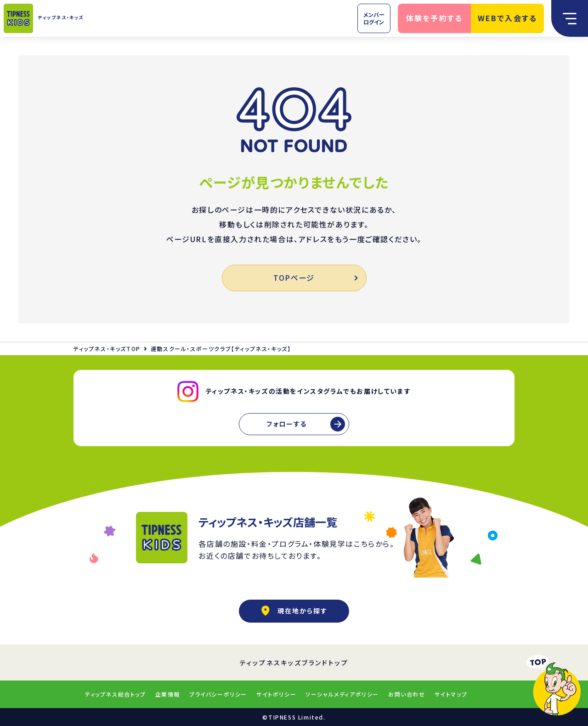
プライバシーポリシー (218, 694)
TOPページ (315, 278)
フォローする (287, 424)
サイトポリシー (276, 694)
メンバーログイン (374, 18)
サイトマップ (451, 694)
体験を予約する (435, 18)
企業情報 (168, 694)
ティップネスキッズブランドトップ (294, 663)
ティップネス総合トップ (116, 694)
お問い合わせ (407, 694)
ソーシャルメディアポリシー (342, 694)
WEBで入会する (508, 18)
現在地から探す (294, 611)
